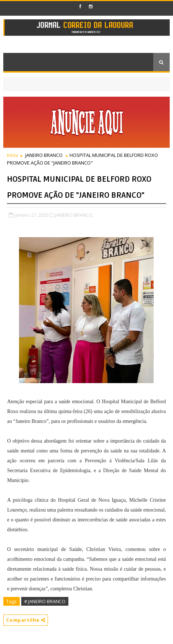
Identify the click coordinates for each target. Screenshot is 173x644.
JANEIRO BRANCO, (74, 215)
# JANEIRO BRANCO (45, 601)
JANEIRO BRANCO (44, 155)
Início (13, 155)
